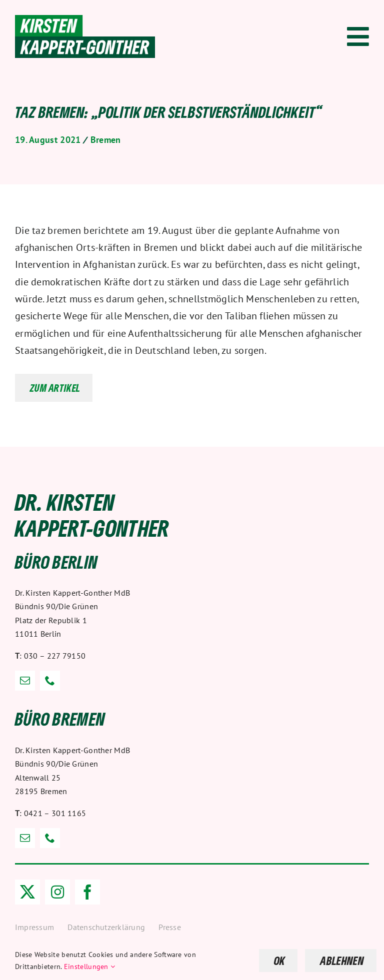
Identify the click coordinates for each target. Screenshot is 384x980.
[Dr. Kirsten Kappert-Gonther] (85, 20)
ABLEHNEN (342, 961)
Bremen (106, 140)
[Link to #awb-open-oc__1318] (358, 36)
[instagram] (57, 892)
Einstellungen (90, 967)
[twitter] (27, 892)
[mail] (25, 681)
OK (280, 961)
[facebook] (87, 892)
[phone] (50, 681)
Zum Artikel (55, 388)
